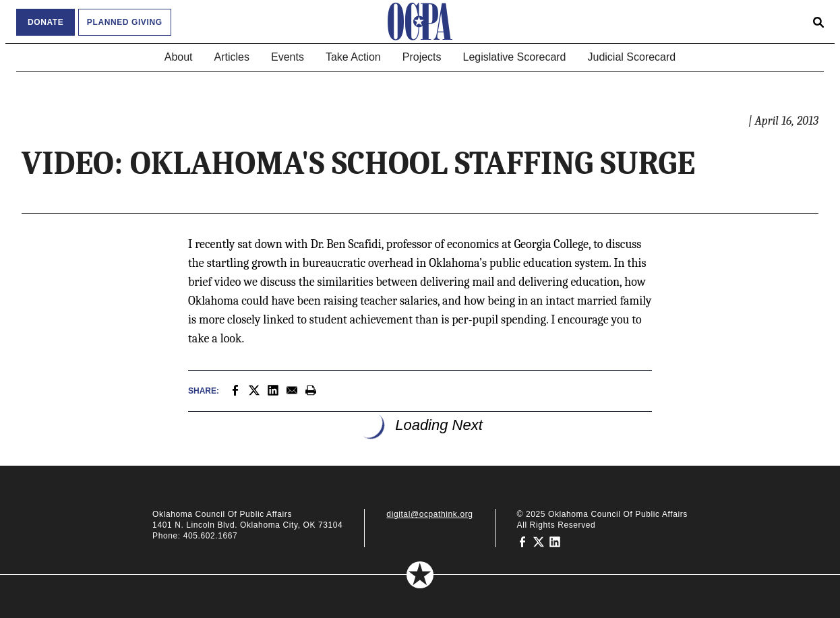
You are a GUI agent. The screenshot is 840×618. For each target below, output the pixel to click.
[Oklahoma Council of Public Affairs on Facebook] (522, 541)
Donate (46, 22)
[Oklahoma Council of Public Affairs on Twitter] (539, 541)
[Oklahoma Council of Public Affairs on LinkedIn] (555, 541)
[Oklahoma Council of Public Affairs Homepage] (420, 22)
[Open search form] (818, 22)
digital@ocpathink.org (429, 514)
